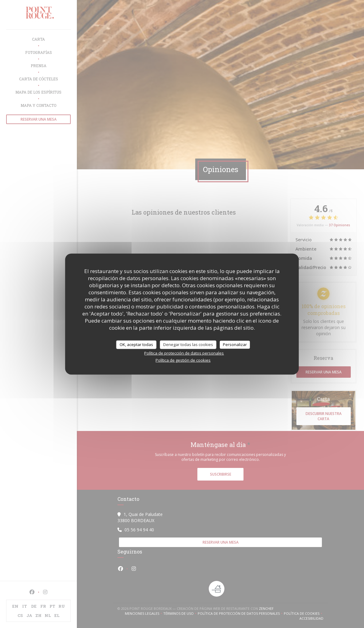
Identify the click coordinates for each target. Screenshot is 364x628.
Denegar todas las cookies (188, 344)
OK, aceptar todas (136, 344)
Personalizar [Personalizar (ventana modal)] (235, 344)
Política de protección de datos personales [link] (184, 353)
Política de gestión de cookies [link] (183, 360)
